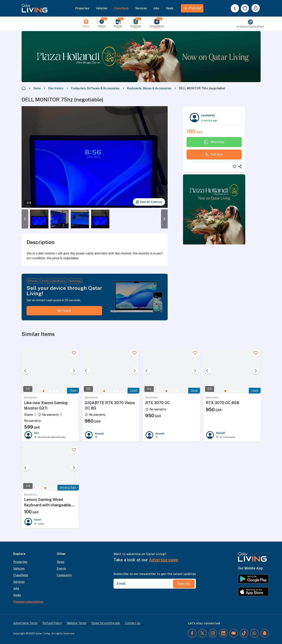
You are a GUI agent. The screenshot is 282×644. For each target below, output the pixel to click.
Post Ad (192, 8)
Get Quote (64, 311)
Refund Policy (52, 623)
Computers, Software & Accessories (95, 88)
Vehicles (102, 8)
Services (141, 8)
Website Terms (76, 623)
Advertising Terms (25, 623)
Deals (170, 8)
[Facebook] (192, 633)
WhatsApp (214, 142)
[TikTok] (244, 633)
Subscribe (184, 584)
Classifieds (121, 8)
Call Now (214, 154)
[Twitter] (203, 633)
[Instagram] (213, 633)
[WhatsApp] (254, 633)
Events (61, 569)
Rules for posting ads (106, 623)
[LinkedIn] (223, 633)
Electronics (56, 88)
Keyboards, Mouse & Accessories (149, 88)
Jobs (156, 8)
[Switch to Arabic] (235, 8)
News (60, 562)
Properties (82, 8)
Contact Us (133, 623)
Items (37, 88)
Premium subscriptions (28, 602)
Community (64, 575)
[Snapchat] (265, 633)
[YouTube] (234, 633)
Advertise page (164, 560)
